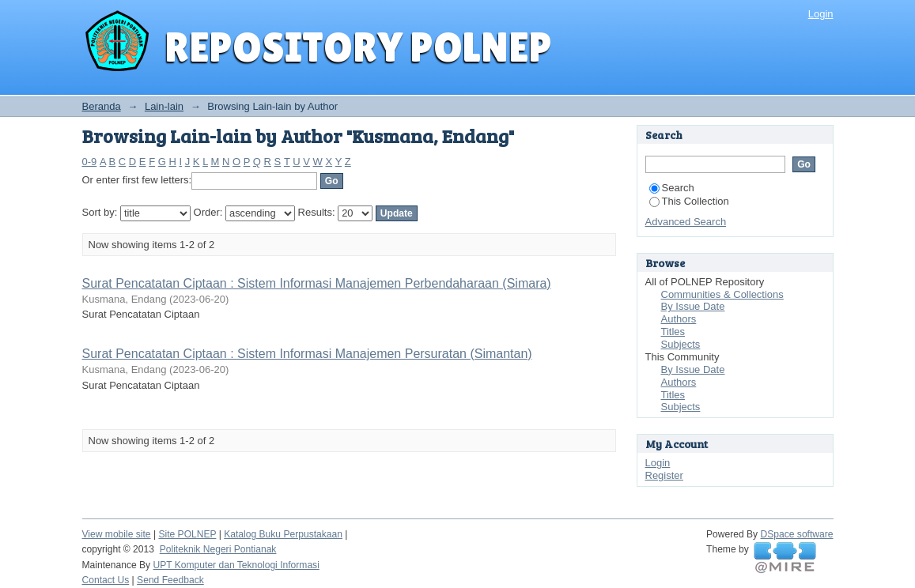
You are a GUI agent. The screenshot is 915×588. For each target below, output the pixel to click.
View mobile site (117, 534)
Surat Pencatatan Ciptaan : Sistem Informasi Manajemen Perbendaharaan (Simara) (317, 283)
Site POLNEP (187, 534)
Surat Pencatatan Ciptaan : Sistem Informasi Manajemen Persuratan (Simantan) (307, 354)
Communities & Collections (722, 294)
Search (672, 188)
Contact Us (106, 580)
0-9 (90, 162)
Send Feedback (170, 580)
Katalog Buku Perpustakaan (283, 534)
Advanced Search (686, 222)
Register (664, 475)
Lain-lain (164, 106)
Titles (673, 332)
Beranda (102, 106)
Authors (679, 319)
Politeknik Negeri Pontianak (218, 549)
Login (821, 14)
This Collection (689, 201)
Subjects (681, 344)
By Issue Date (693, 306)
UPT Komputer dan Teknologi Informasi (236, 565)
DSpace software (797, 534)
